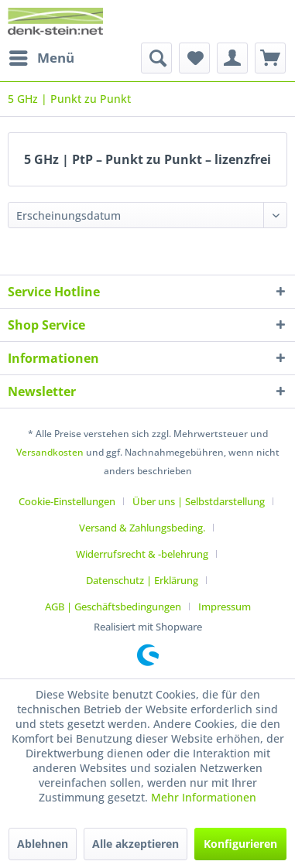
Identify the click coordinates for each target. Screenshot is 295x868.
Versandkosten (50, 452)
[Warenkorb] (270, 58)
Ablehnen (43, 844)
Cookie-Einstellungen (67, 501)
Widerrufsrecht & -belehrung (142, 554)
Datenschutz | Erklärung (142, 580)
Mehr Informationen (204, 797)
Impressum (225, 607)
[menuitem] (41, 58)
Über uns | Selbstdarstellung (199, 501)
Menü (42, 56)
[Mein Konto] (232, 58)
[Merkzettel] (194, 58)
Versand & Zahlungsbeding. (142, 528)
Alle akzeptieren (135, 844)
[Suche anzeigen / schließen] (156, 58)
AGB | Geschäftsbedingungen (113, 607)
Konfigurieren (240, 844)
